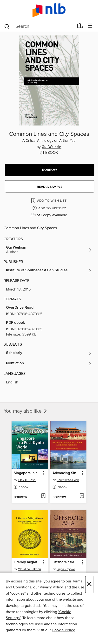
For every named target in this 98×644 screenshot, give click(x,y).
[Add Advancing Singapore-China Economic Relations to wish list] (82, 496)
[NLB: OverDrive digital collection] (49, 10)
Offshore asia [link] (63, 562)
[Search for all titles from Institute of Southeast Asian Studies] (49, 271)
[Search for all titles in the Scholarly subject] (49, 353)
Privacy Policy (51, 587)
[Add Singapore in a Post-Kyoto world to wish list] (43, 496)
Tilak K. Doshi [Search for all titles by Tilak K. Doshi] (27, 480)
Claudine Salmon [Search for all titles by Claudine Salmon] (29, 569)
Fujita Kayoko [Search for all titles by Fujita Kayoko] (66, 569)
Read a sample (50, 187)
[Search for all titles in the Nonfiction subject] (49, 364)
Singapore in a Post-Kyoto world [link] (27, 473)
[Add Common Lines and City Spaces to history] (50, 208)
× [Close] (89, 584)
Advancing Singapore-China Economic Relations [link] (66, 473)
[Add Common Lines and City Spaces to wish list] (49, 200)
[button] (50, 170)
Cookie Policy (63, 630)
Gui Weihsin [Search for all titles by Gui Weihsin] (52, 147)
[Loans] (80, 27)
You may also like (26, 411)
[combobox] (39, 26)
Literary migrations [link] (27, 562)
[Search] (7, 26)
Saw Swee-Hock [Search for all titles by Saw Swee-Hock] (68, 480)
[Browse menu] (90, 26)
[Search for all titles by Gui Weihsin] (49, 250)
